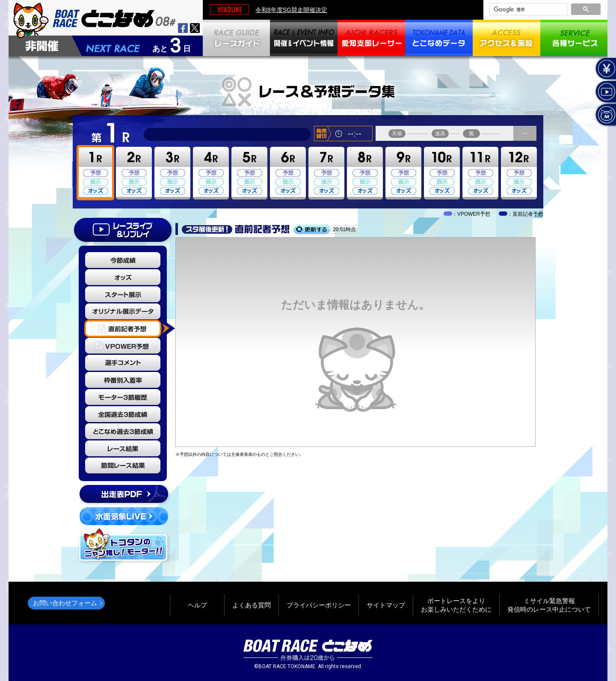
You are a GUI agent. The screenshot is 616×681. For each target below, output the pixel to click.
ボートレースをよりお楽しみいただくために (456, 605)
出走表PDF (124, 494)
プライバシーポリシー (319, 605)
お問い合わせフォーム (65, 603)
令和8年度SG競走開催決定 (291, 10)
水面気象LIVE (124, 516)
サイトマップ (386, 605)
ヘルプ (197, 605)
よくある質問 (252, 605)
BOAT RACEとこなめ (114, 17)
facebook (183, 28)
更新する (312, 230)
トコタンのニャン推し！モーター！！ (124, 546)
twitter (195, 28)
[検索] (528, 9)
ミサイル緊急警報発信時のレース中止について (549, 605)
